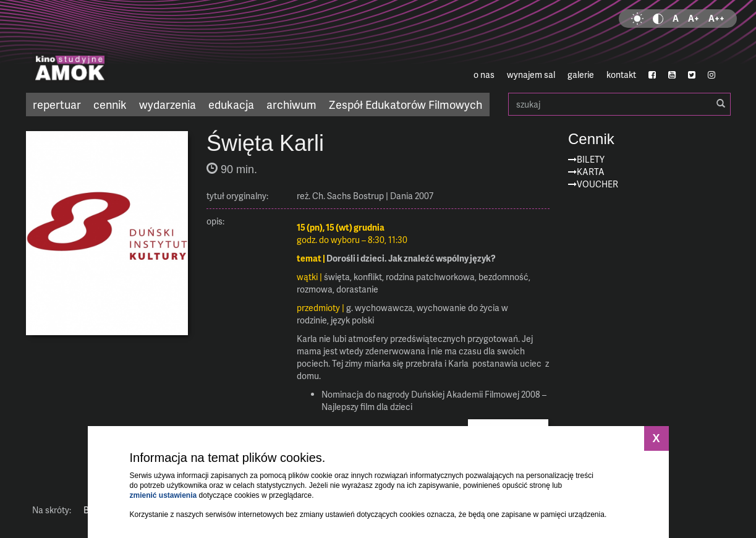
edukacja (231, 104)
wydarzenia (168, 104)
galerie (581, 75)
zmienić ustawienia (164, 495)
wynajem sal (531, 75)
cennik (110, 104)
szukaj (619, 104)
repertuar (57, 104)
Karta (591, 172)
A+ (694, 18)
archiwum (291, 104)
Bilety (591, 159)
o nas (484, 75)
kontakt (621, 75)
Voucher (597, 184)
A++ (716, 18)
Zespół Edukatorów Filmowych (406, 104)
